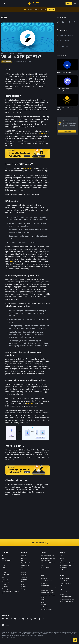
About (4, 556)
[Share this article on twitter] (58, 22)
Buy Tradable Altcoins (46, 609)
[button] (75, 3)
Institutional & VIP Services (48, 563)
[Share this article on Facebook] (63, 22)
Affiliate (62, 556)
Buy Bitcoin (44, 597)
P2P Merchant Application (47, 556)
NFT (22, 582)
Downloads (5, 587)
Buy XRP (43, 602)
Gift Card (24, 572)
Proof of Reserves (64, 570)
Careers (4, 558)
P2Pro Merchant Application (48, 558)
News (3, 563)
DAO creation (28, 168)
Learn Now (51, 9)
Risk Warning (6, 582)
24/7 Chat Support (65, 578)
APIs (61, 590)
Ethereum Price (45, 586)
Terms (4, 570)
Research (24, 587)
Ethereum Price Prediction (47, 593)
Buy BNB (43, 600)
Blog (3, 577)
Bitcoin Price (44, 583)
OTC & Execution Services (67, 563)
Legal (3, 568)
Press (4, 565)
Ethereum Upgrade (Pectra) (48, 595)
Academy (24, 570)
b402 (42, 570)
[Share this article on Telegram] (69, 22)
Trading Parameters (65, 594)
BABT (23, 584)
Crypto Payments (26, 563)
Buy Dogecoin (44, 604)
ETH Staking (25, 579)
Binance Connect (45, 568)
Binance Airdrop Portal (66, 597)
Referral (62, 558)
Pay (22, 560)
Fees (61, 587)
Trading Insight (64, 568)
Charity (23, 589)
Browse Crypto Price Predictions (49, 588)
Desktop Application (7, 589)
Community (5, 579)
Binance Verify (64, 592)
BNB (61, 560)
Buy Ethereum (44, 607)
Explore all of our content (39, 543)
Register (69, 3)
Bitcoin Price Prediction (47, 590)
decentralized (43, 134)
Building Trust (6, 575)
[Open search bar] (62, 3)
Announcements (6, 560)
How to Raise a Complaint (67, 601)
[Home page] (34, 3)
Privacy (4, 572)
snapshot (30, 403)
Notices (4, 584)
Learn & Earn (44, 578)
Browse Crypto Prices (46, 581)
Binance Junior (25, 565)
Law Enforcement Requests (67, 599)
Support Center (64, 581)
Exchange (24, 556)
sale (12, 261)
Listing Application (45, 560)
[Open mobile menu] (75, 3)
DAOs (29, 76)
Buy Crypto (24, 558)
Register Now (67, 131)
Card (23, 568)
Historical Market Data (66, 565)
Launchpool (24, 575)
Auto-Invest (24, 577)
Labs (42, 565)
